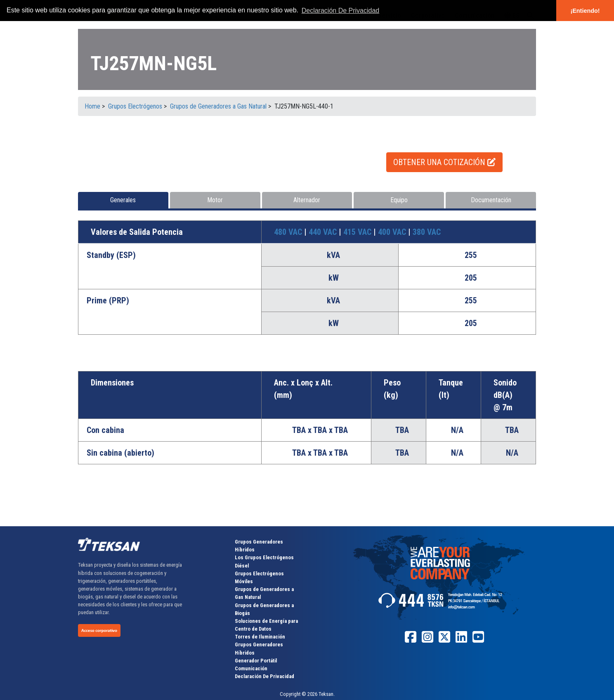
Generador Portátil (256, 661)
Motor (215, 200)
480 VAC (289, 232)
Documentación (491, 200)
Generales (123, 200)
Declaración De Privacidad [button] (341, 11)
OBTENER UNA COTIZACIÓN (444, 162)
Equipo (399, 200)
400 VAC (393, 232)
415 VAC (358, 232)
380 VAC (427, 232)
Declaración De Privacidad (264, 676)
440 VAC (324, 232)
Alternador (307, 200)
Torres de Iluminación (260, 637)
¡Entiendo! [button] (585, 11)
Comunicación (251, 668)
